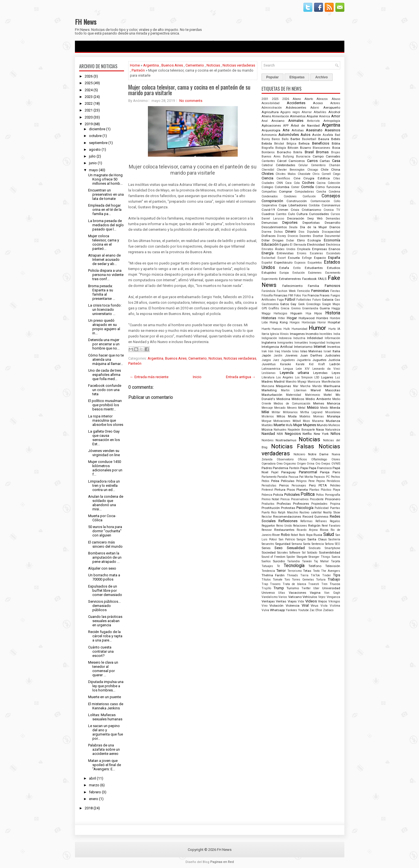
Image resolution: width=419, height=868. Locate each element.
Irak (264, 351)
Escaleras (316, 253)
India (337, 334)
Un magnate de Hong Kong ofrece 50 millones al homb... (105, 179)
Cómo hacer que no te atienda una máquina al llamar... (106, 359)
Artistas (298, 130)
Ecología (314, 240)
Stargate (302, 557)
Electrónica (333, 245)
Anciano (278, 121)
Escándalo (333, 253)
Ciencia (267, 178)
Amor (336, 116)
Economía (332, 240)
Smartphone (332, 548)
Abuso (336, 99)
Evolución (299, 273)
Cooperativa (269, 205)
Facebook (309, 279)
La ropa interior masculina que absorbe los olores (106, 420)
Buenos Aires (172, 65)
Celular (303, 165)
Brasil (309, 152)
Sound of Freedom (273, 557)
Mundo (322, 425)
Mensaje (267, 408)
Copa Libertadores (293, 205)
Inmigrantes (285, 343)
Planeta (302, 490)
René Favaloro (331, 526)
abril (92, 778)
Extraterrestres (290, 279)
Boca (336, 148)
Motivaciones (282, 421)
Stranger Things (319, 557)
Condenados (270, 196)
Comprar (286, 191)
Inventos (334, 347)
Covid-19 (268, 210)
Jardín (278, 356)
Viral (305, 605)
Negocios (293, 434)
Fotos (298, 295)
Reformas (306, 521)
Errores (302, 253)
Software (295, 553)
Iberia (265, 334)
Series (266, 548)
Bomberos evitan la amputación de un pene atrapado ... (105, 557)
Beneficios (321, 143)
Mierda (335, 408)
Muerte (279, 425)
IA (339, 329)
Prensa (285, 499)
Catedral (267, 165)
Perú (312, 485)
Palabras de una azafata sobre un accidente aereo (104, 749)
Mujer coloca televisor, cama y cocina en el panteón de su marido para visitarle (189, 90)
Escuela (294, 258)
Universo (268, 593)
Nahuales (280, 430)
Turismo (293, 588)
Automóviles (289, 135)
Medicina (283, 399)
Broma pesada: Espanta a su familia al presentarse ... (102, 292)
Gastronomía (270, 304)
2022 (89, 103)
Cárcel (282, 161)
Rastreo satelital (310, 512)
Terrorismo (295, 571)
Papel (275, 472)
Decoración (296, 218)
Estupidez (269, 273)
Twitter (306, 588)
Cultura (302, 214)
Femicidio (304, 291)
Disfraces (269, 236)
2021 (89, 110)
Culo (291, 214)
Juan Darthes (311, 355)
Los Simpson (304, 377)
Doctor (318, 236)
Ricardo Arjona (307, 530)
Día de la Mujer (314, 227)
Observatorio (285, 459)
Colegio (267, 187)
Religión (314, 526)
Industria (299, 338)
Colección (334, 183)
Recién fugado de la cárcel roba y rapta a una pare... (105, 636)
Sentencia (318, 544)
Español (267, 263)
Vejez (322, 597)
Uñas (282, 593)
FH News (86, 22)
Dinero (291, 231)
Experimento (270, 279)
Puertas (335, 508)
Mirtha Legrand (311, 412)
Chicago (313, 170)
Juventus (269, 364)
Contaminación (320, 201)
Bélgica (291, 144)
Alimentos (298, 116)
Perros (284, 485)
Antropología (332, 121)
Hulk (287, 329)
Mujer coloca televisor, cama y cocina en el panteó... (104, 242)
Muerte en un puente (105, 697)
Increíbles (326, 334)
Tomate (278, 580)
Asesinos (332, 130)
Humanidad (299, 329)
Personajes (299, 486)
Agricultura (270, 112)
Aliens (266, 116)
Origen (301, 464)
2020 (89, 117)
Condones (290, 196)
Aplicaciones (271, 125)
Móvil (297, 421)
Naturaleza (333, 430)
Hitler (281, 318)
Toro (287, 580)
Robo (285, 535)
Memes (319, 403)
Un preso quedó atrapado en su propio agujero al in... (104, 327)
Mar (296, 386)
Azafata (328, 135)
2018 (89, 808)
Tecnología (294, 566)
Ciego (336, 174)
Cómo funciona (328, 187)
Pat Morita (306, 477)
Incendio (312, 334)
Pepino (321, 481)
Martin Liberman (294, 390)
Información (332, 338)
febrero (95, 792)
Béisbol (279, 144)
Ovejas (326, 464)
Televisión (333, 566)
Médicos (298, 399)
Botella (298, 152)
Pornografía (333, 495)
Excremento (333, 273)
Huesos (277, 329)
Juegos (266, 360)
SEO (337, 544)
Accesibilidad (271, 103)
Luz (338, 377)
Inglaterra (269, 342)
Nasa (320, 430)
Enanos (334, 249)
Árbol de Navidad (305, 125)
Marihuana (332, 386)
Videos (311, 601)
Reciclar (267, 517)
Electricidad (316, 245)
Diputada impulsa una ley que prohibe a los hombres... (106, 686)
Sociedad (269, 552)
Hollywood (307, 318)
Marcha (305, 386)
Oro (318, 464)
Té (278, 566)
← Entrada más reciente (149, 377)
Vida (301, 601)
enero (94, 799)
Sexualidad (296, 548)
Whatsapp (277, 610)
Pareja (325, 472)
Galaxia (328, 300)
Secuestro (268, 544)
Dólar (266, 240)
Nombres (268, 440)
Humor (317, 328)
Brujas (336, 152)
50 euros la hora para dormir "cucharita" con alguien (105, 531)
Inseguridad (317, 343)
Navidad (268, 434)
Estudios (334, 268)
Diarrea (266, 232)
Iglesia (274, 334)
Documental (332, 236)
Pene (312, 481)
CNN (280, 183)
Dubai (290, 240)
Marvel (316, 390)
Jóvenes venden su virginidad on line (104, 453)
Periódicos (333, 481)
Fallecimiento (292, 286)
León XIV (303, 369)
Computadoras (304, 192)
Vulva (265, 610)
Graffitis (274, 308)
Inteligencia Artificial (277, 347)
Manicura (314, 382)
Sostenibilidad (329, 552)
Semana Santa (301, 544)
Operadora (269, 464)
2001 (265, 99)
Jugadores (288, 360)
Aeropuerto (332, 108)
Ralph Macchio (288, 512)
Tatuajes (267, 566)
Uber (316, 588)
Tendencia (268, 571)
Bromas (322, 152)
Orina (311, 464)
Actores (335, 103)
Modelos (305, 416)
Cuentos (281, 214)
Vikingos (334, 601)
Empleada (304, 249)
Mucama (318, 421)
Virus (314, 606)
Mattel (328, 395)
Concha (321, 192)
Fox (304, 295)
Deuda (293, 227)
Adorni (315, 108)
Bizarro (305, 148)
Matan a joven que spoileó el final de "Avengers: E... (105, 765)
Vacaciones (297, 593)
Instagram (333, 343)
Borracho (284, 152)
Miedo (324, 408)
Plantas (314, 490)
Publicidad (322, 508)
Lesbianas (269, 373)
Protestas (288, 508)
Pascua (293, 477)
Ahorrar (307, 112)
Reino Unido (284, 526)
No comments (191, 101)
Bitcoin (293, 148)
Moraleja (334, 416)
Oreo (280, 464)
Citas (337, 178)
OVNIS (336, 464)
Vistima (335, 606)
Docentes (305, 236)
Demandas (333, 219)
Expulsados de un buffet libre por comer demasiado (105, 591)
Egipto (284, 245)
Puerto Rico (269, 512)
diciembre (97, 129)
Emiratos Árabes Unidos (279, 249)
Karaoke (286, 364)
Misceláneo (333, 412)
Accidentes (296, 103)
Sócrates (282, 553)
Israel (327, 351)
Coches (308, 183)
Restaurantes (284, 530)
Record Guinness (316, 517)
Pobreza (267, 495)
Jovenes (291, 355)
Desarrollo (332, 223)
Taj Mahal (321, 561)
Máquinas (283, 386)
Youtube (303, 610)
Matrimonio (312, 395)
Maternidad (294, 395)
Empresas (320, 249)
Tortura (321, 580)
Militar (276, 412)
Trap (265, 584)
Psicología (305, 508)
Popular (273, 77)
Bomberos (268, 152)
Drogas (278, 240)
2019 (89, 124)
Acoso (318, 103)
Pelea (275, 481)
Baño (285, 139)
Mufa (289, 425)
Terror (281, 571)
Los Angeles (285, 377)
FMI (291, 295)
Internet (320, 347)
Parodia (282, 477)
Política (308, 494)
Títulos (266, 580)
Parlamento (269, 477)
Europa (284, 273)
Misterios (268, 416)
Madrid (279, 382)
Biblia (336, 143)
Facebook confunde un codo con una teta (105, 390)
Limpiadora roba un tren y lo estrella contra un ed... (104, 486)
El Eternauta (298, 245)
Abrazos (322, 99)
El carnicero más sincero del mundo (105, 544)
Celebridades (286, 165)
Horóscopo (309, 322)
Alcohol (334, 112)
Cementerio (195, 65)
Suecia (336, 557)
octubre (95, 136)
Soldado (312, 553)
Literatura (268, 377)
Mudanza (333, 421)
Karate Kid (305, 364)
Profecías (284, 504)
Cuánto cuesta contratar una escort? (101, 651)
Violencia (293, 606)
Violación (276, 606)
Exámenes (315, 273)
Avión (317, 135)
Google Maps (331, 304)
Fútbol (290, 299)
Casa (336, 161)
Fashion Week (286, 291)
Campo (318, 156)
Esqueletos (315, 263)
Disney (281, 236)
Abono (297, 99)
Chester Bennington (291, 170)
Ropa (309, 535)
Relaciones (300, 526)
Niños (335, 434)
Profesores (301, 504)
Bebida (267, 143)
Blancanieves (321, 148)
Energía (268, 253)
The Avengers (331, 571)
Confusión (309, 196)
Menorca (334, 403)
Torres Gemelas (303, 580)
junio (93, 163)
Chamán (335, 165)
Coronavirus (331, 205)
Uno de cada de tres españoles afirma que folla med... (105, 375)
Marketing (269, 390)
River (276, 535)
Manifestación (331, 382)
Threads (292, 575)
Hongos (295, 322)
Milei (265, 412)
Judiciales (332, 355)
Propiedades (319, 504)
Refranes (321, 521)
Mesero (292, 408)
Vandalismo (270, 597)
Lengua (288, 369)
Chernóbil (268, 170)
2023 (89, 97)
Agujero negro (290, 112)
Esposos (300, 263)
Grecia (285, 308)
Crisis (295, 210)
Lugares (327, 377)
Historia (333, 313)
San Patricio (287, 539)
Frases (325, 295)
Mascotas (333, 390)
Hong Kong (279, 322)
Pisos (291, 490)
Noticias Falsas (293, 446)
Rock (302, 535)
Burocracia (303, 157)
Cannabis (333, 156)
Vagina (315, 593)
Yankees (291, 610)
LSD (317, 377)
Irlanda (286, 351)
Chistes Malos (286, 174)
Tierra (304, 575)
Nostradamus (286, 440)
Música (267, 430)
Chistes (268, 174)
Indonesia (285, 338)
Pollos (320, 495)
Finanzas (281, 295)
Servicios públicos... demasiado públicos (104, 606)
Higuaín (296, 313)
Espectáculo (283, 262)
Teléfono (315, 566)
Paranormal (308, 472)
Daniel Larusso (273, 219)
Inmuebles (301, 343)
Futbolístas (304, 300)
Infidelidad (315, 338)
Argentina (151, 65)
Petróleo (335, 486)
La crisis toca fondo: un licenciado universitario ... (105, 309)
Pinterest (267, 490)
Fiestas (335, 291)
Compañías (269, 192)
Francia (313, 295)
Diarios (335, 227)
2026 (89, 76)
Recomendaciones (287, 517)
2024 (89, 90)
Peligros (301, 481)
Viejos (322, 601)
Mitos (281, 416)
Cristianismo (311, 210)
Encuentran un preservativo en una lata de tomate (106, 194)
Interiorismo (303, 347)
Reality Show (331, 512)
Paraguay (289, 472)
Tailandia (293, 561)
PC (328, 477)
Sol (304, 553)
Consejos (331, 196)
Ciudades (268, 183)
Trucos (335, 584)
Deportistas (311, 223)
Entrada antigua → (241, 377)
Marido (317, 386)
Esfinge (307, 258)
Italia (336, 351)
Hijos (318, 313)
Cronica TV (332, 210)
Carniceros (297, 161)
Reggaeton (268, 526)
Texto (316, 571)
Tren (324, 584)
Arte (286, 130)
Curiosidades (319, 214)
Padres (267, 468)
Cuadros (268, 214)
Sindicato (315, 548)
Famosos (332, 286)
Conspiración (272, 201)
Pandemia (281, 468)
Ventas (281, 601)
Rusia (318, 535)
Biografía (268, 148)
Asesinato (314, 130)
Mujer (298, 425)
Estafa (284, 268)
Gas (337, 300)
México (313, 407)
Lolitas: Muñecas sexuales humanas (105, 717)
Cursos (335, 214)
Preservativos (300, 499)
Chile (325, 170)
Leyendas (320, 373)
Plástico (326, 490)
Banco (276, 139)
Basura (324, 139)
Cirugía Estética (317, 178)
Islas (296, 351)
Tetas (307, 571)
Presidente (317, 499)
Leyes (336, 373)
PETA (323, 485)
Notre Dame (318, 454)
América (325, 116)
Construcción (297, 201)
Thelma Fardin (273, 575)
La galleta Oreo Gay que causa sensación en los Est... (104, 438)
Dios (302, 232)
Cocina (321, 183)
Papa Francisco (320, 468)
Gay (293, 304)
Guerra (325, 308)
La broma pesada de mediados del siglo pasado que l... (106, 225)
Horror (322, 322)
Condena (334, 192)
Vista (324, 606)
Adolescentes (296, 108)
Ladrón (335, 364)
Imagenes (297, 334)
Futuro (317, 300)
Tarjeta (336, 561)
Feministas (320, 291)
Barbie (295, 139)
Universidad (331, 588)
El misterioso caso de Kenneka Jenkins (106, 706)
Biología (281, 148)
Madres (267, 382)
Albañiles (320, 112)
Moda (292, 416)
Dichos (278, 232)
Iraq (277, 351)
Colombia (282, 187)
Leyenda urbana (294, 373)
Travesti (314, 584)
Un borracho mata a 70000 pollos (104, 577)
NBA (280, 434)
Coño (337, 201)
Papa (304, 468)
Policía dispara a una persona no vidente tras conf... (106, 275)
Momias (319, 416)
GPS (264, 308)
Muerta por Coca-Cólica (102, 518)
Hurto (332, 329)
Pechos (336, 477)
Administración (272, 108)
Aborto (309, 99)
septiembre (98, 143)
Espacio (320, 258)
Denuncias (270, 223)
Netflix (307, 434)
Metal (302, 408)
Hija (308, 313)
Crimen (283, 210)
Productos (268, 504)
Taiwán (307, 561)
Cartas (325, 161)
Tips (337, 575)
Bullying (288, 157)
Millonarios (290, 412)
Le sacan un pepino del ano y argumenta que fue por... (106, 732)
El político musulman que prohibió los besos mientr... (105, 405)
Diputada (313, 232)
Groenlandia (310, 308)
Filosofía (267, 295)
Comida (307, 187)
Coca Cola (292, 183)
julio (92, 156)
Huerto (266, 329)
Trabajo (334, 579)
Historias (269, 318)
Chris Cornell (322, 174)
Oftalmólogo (319, 459)
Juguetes (319, 360)
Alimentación (281, 116)
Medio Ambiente (318, 399)
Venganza (333, 597)
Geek (301, 304)
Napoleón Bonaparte (301, 430)
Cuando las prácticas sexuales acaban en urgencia (105, 621)
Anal (265, 121)
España (334, 258)
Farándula (268, 291)
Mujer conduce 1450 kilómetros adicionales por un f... (105, 468)
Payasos (319, 477)
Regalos (335, 521)
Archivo (321, 77)
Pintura (280, 490)
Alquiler (312, 116)
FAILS (322, 279)
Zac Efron (316, 610)
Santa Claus (317, 539)
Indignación (269, 338)
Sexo (279, 548)
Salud (329, 534)
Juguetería (304, 360)
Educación (270, 244)
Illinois (284, 334)
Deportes (290, 222)
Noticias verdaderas (239, 65)
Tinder (327, 575)
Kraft (321, 364)
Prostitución (271, 508)
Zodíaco (328, 610)
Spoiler (291, 557)
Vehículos (310, 597)
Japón (266, 355)
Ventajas (268, 601)
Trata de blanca (294, 584)
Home (135, 65)
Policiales (292, 494)
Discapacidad (331, 232)
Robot (294, 535)
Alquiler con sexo (102, 568)
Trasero (275, 584)
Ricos (324, 530)
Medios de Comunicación (292, 404)
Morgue (266, 421)
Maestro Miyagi (296, 382)
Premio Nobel (270, 499)
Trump (279, 588)
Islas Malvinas (311, 351)
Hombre (322, 318)
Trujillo (266, 588)
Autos (305, 135)
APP (286, 126)
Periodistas (269, 486)
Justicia (334, 360)
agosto (95, 149)
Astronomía (269, 135)
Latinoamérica (271, 369)
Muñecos (334, 425)
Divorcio (293, 236)
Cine (297, 178)
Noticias (213, 65)
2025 (89, 83)
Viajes (292, 601)
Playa (336, 490)
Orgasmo (290, 464)
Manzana (268, 386)
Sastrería (334, 539)
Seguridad (283, 544)
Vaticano (295, 597)
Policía (278, 495)
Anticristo (313, 121)
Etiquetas (297, 77)
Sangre (301, 539)
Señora (329, 544)
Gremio (296, 308)
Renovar (267, 530)
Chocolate (304, 174)
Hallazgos (281, 313)
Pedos (265, 481)
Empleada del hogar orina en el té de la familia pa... (105, 210)
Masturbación (272, 395)
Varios (283, 597)
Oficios (302, 459)
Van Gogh (332, 593)
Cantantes (268, 161)
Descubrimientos (274, 227)
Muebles (267, 425)
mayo (93, 170)
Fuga (280, 300)
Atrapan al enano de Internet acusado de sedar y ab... (104, 260)
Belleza (304, 143)
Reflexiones (288, 521)
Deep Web (315, 219)
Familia (313, 286)
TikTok (315, 575)
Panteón (138, 70)
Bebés (336, 139)
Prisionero (333, 499)
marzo (94, 785)
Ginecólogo (313, 304)
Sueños (266, 561)
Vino (265, 606)
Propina (335, 504)
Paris (336, 472)
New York (321, 434)
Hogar (292, 318)
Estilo (297, 268)
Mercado (280, 408)
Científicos (283, 178)
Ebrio (301, 240)
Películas (288, 481)
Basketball (309, 139)
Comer (295, 187)
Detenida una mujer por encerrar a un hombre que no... (104, 344)
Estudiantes (314, 268)
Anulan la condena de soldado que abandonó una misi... (106, 503)
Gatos (285, 304)
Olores (336, 459)
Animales (296, 121)
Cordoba (314, 205)
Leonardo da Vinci (326, 369)
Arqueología (271, 130)
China (336, 170)
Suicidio (279, 561)
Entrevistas (285, 253)
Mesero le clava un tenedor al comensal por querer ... (103, 669)
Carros (312, 161)
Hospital (334, 322)
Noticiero (299, 454)
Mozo (306, 421)
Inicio (197, 377)
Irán (271, 351)
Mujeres (310, 425)
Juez (276, 360)
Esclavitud (268, 258)
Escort (282, 258)
